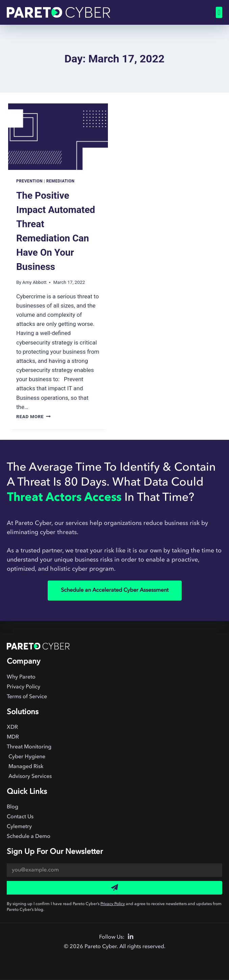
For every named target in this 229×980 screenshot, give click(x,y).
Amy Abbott (34, 282)
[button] (219, 12)
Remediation (61, 181)
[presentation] (58, 137)
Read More (33, 416)
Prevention (29, 181)
